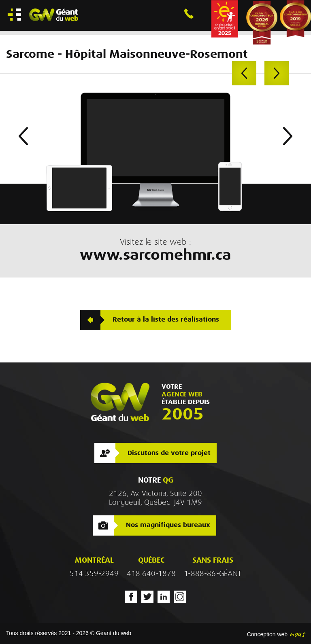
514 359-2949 (94, 574)
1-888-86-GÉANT (213, 574)
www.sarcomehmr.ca (155, 255)
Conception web (267, 634)
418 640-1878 (151, 574)
